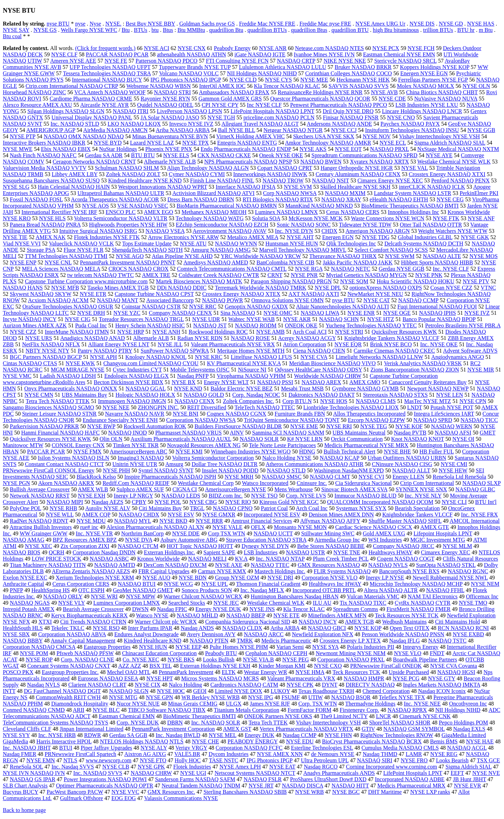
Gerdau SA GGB (128, 735)
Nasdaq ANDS (197, 628)
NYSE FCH (421, 48)
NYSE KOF (409, 426)
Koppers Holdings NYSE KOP (435, 67)
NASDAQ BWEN (321, 162)
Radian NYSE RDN (200, 338)
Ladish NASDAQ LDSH (68, 376)
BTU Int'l (486, 502)
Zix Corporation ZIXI (85, 546)
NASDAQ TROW (283, 181)
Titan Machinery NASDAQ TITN (48, 565)
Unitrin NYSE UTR (135, 464)
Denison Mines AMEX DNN (341, 515)
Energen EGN (338, 237)
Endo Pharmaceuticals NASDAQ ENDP (246, 149)
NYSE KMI (189, 452)
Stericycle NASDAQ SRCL (405, 61)
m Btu (486, 30)
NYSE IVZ (477, 313)
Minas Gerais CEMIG (193, 704)
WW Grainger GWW (43, 533)
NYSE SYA (325, 647)
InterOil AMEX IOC (222, 86)
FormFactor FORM (310, 710)
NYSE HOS (334, 401)
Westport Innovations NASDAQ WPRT (163, 187)
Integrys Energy (420, 647)
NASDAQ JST (210, 325)
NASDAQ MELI (207, 559)
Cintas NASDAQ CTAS (30, 363)
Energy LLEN (409, 477)
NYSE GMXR (219, 515)
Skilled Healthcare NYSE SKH (355, 187)
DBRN (175, 723)
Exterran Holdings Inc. (169, 552)
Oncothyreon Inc (468, 704)
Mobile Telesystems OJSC (200, 370)
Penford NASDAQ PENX (460, 181)
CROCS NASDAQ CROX (139, 269)
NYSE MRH (239, 477)
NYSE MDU (91, 521)
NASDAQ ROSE (251, 338)
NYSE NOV (377, 136)
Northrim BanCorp (142, 533)
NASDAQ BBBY (23, 641)
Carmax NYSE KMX (222, 571)
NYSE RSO (106, 628)
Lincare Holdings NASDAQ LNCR (422, 111)
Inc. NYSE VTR (94, 533)
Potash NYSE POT (452, 407)
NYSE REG (444, 754)
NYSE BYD (108, 143)
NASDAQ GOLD (204, 395)
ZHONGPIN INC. (158, 407)
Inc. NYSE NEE (422, 704)
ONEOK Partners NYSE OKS (278, 716)
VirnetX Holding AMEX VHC (251, 136)
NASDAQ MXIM (345, 193)
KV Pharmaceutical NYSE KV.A (244, 363)
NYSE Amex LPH (240, 767)
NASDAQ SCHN (339, 319)
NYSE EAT (282, 767)
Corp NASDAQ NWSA (290, 193)
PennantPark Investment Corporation (173, 729)
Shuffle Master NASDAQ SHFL (405, 521)
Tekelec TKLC (68, 628)
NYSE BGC (346, 792)
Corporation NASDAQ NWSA (201, 420)
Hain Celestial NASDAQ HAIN (74, 187)
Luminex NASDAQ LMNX (286, 212)
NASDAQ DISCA (302, 786)
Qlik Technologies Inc (351, 244)
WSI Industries (385, 540)
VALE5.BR (187, 754)
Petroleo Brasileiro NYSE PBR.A (463, 325)
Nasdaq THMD (380, 754)
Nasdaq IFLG (405, 641)
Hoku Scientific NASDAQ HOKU (415, 281)
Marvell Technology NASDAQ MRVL (303, 250)
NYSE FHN (338, 735)
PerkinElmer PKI (479, 193)
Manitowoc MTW (23, 445)
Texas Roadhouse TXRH (326, 691)
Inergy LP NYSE (385, 578)
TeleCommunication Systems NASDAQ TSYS (55, 723)
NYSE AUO (156, 578)
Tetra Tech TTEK (268, 723)
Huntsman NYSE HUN (292, 244)
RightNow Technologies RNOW (397, 735)
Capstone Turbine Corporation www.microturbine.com (86, 281)
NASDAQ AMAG (24, 540)
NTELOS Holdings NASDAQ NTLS (142, 741)
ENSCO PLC (121, 212)
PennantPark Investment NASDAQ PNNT (128, 262)
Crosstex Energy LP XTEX (350, 641)
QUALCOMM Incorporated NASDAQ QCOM (380, 502)
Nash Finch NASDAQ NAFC (43, 155)
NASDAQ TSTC (447, 641)
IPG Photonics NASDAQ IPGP (186, 80)
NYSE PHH (117, 470)
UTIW (316, 697)
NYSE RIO (238, 502)
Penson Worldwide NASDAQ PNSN (403, 634)
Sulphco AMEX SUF (140, 489)
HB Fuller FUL (436, 452)
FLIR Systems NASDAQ (342, 571)
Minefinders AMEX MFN (337, 615)
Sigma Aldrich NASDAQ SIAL (450, 143)
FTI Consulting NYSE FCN (237, 61)
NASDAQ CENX (195, 401)
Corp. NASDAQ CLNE (87, 660)
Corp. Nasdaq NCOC (256, 395)
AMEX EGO (159, 212)
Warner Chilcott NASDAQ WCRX (203, 596)
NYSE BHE (398, 452)
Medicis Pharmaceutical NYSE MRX (366, 445)
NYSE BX (183, 382)
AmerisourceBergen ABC (138, 452)
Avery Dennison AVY (211, 634)
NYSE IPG (261, 697)
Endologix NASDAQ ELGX (136, 376)
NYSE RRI (339, 426)
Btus (168, 30)
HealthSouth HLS (23, 628)
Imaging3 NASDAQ (141, 458)
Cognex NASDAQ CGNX (237, 414)
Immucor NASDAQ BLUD (366, 496)
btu (155, 30)
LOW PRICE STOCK (57, 559)
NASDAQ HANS (23, 288)
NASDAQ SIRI (375, 760)
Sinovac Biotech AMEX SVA (354, 489)
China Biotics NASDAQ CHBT (442, 92)
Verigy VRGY (191, 748)
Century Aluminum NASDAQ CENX (358, 174)
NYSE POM (34, 653)
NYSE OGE (397, 313)
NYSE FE (116, 61)
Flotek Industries (192, 767)
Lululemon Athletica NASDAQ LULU (283, 67)
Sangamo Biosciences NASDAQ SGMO (48, 407)
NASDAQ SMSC (282, 477)
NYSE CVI (371, 477)
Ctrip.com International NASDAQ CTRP (72, 86)
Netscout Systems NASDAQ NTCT (255, 773)
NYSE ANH (166, 332)
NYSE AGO (130, 256)
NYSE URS (39, 338)
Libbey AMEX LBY (75, 174)
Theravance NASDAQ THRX (343, 256)
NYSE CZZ (23, 332)
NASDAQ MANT (118, 300)
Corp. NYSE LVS (306, 496)
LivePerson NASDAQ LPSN (190, 111)
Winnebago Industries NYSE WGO (251, 452)
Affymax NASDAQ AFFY (330, 521)
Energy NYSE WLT (226, 382)
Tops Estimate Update (147, 244)
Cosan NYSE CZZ (451, 288)
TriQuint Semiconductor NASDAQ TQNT (292, 420)
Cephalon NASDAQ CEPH (276, 653)
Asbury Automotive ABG (189, 540)
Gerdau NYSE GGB (402, 269)
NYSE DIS (422, 24)
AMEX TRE (156, 275)
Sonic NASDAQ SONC (304, 225)
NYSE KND (188, 388)
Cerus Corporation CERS (81, 584)
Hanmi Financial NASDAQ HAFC (60, 433)
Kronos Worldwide (159, 559)
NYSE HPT (160, 678)
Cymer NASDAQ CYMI (197, 174)
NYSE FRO (414, 760)
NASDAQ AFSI (453, 433)
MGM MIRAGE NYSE (78, 370)
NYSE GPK (151, 767)
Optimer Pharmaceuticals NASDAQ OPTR (105, 786)
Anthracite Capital (23, 584)
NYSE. (113, 24)
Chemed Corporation (386, 691)
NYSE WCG (178, 584)
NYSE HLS (52, 218)
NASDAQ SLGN (129, 691)
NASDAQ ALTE (442, 256)
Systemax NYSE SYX (361, 508)
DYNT (330, 685)
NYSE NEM (485, 584)
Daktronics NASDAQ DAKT (321, 395)
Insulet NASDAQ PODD (230, 470)
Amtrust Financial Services (261, 521)
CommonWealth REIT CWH (68, 697)
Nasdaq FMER (20, 754)
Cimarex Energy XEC (446, 552)
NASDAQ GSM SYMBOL (414, 729)
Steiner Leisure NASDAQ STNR (59, 414)
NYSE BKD (174, 521)
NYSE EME (304, 426)
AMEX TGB (359, 622)
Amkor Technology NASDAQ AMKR (328, 143)
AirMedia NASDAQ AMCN (115, 130)
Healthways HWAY (390, 552)
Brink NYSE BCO (391, 344)
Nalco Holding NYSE (287, 458)
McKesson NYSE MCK (316, 218)
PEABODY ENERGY (253, 741)
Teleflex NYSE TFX (402, 697)
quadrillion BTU (350, 30)
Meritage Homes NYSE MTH (251, 351)
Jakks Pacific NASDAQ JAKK (358, 262)
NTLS (70, 760)
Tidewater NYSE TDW (365, 225)
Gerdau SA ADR (104, 155)
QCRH (56, 552)
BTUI (66, 748)
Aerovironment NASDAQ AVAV (229, 231)
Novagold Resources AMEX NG (204, 445)
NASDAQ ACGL (467, 748)
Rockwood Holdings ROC (218, 332)
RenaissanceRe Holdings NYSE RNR (320, 92)
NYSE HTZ (381, 319)
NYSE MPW (141, 596)
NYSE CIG (78, 319)
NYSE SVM (298, 187)
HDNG (307, 452)
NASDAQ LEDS (181, 496)
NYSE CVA (314, 357)
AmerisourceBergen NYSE (236, 489)
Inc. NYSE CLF (451, 269)
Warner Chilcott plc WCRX (166, 622)
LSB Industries (260, 552)
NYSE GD (451, 24)
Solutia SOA (266, 218)
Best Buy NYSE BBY (150, 24)
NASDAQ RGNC (468, 571)
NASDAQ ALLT (411, 470)
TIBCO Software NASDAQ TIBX (167, 710)
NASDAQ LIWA (320, 313)
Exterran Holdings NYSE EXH (215, 666)
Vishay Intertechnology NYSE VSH (439, 136)
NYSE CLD (243, 80)
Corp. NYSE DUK (138, 723)
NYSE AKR (297, 319)
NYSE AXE (229, 565)
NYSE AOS (95, 206)
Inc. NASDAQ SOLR (216, 723)
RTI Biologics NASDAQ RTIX (278, 199)
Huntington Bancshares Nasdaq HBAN (295, 596)
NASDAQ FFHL (445, 590)
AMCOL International (475, 521)
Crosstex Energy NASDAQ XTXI (447, 174)
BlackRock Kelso (96, 477)
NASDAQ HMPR (364, 678)
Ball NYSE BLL (237, 130)
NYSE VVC (125, 792)
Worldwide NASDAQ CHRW (328, 376)
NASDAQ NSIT (330, 181)
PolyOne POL (26, 508)
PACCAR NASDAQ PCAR (117, 54)
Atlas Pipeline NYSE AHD (182, 256)
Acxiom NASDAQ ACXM (58, 300)
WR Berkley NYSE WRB (210, 697)
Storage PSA (41, 250)
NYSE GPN (160, 697)
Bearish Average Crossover (93, 609)
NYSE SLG (16, 187)
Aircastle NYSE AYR (104, 105)
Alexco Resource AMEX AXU (37, 105)
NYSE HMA (310, 672)
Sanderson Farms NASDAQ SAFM (195, 779)
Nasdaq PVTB (410, 433)
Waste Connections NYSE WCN (388, 218)
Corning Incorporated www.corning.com (391, 767)
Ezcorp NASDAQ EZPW (376, 420)
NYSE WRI (104, 596)
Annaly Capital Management (83, 641)
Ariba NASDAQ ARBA (183, 130)
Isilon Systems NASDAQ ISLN (73, 458)
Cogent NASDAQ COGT (406, 559)
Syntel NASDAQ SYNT (166, 470)
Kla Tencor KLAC (304, 609)
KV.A (241, 559)
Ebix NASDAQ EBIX (66, 149)
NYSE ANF (481, 218)
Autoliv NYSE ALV (108, 508)
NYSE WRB (309, 792)
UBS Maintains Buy (84, 395)
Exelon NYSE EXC (25, 578)
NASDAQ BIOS (22, 552)
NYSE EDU (300, 741)
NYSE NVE (486, 773)
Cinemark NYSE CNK (425, 716)
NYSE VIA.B (258, 660)
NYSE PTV (476, 281)
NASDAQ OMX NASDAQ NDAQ (84, 136)
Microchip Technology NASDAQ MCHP (416, 584)
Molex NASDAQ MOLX (426, 86)
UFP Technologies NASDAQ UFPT (110, 67)
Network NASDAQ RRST (40, 496)
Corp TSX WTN (226, 533)
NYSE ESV (181, 515)
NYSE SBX (16, 634)
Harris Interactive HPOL (64, 741)
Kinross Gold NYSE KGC (289, 502)
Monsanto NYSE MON (300, 527)
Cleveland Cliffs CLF (27, 729)
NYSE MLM (457, 546)
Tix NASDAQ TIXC (363, 603)
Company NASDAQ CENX (180, 313)
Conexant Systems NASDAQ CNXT (69, 666)
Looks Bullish (219, 660)
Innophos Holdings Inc (414, 212)
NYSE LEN (450, 395)
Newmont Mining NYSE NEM (351, 653)
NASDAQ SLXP (481, 483)
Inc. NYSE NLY (423, 496)
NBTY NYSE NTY (47, 351)
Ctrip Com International (427, 483)
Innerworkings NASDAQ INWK (270, 174)
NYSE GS (45, 30)
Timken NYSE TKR (136, 445)
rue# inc (89, 527)
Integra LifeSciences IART (444, 414)
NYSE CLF (64, 54)
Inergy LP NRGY (133, 496)
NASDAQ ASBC (109, 559)
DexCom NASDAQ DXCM (175, 565)
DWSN (140, 609)
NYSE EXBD (468, 634)
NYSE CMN (39, 395)
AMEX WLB (93, 489)
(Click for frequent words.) (105, 48)
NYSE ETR (93, 294)
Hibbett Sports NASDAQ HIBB (437, 262)
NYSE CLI (454, 502)
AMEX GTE (435, 527)
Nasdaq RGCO (321, 767)
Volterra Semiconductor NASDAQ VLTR (121, 218)
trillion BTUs (438, 30)
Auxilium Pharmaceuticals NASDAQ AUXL (181, 439)
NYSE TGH (221, 117)
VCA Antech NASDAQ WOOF (110, 92)
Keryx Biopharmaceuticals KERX (89, 615)
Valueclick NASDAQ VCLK (81, 244)
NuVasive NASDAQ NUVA (446, 99)
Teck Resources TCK (356, 672)
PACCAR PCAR (46, 452)
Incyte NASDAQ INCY (30, 319)
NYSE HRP (131, 332)
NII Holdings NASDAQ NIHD (262, 73)
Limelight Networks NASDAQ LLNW (379, 357)
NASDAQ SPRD (433, 420)
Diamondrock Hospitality (80, 704)
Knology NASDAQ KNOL (156, 357)
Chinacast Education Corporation (159, 653)
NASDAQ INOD (128, 433)
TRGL (197, 508)
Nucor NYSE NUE (138, 704)
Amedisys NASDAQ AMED (216, 262)
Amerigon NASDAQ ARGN (378, 231)
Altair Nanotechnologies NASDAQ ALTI (343, 307)
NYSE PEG (295, 660)
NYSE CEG (450, 199)
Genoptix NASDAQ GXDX (256, 307)
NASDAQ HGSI (456, 672)
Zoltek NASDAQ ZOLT (133, 174)
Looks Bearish (452, 760)
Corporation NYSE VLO (330, 578)
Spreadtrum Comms (356, 609)
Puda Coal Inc (91, 325)
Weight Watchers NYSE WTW (453, 231)
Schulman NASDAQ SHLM (127, 168)
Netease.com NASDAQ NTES (330, 48)
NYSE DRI (280, 578)
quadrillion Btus (309, 30)
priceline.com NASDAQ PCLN (279, 117)
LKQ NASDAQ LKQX (134, 124)
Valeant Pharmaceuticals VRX (301, 678)
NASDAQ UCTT (273, 533)
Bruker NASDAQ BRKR (363, 67)
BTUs (141, 30)
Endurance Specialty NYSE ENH (120, 420)
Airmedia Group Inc (337, 540)
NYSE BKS (181, 660)
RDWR (92, 735)
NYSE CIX (148, 685)
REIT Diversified (207, 407)
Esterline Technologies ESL (322, 748)
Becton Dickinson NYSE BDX (129, 382)
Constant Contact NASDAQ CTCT (64, 464)
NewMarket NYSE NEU (375, 294)
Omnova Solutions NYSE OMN (288, 300)
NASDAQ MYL (133, 521)
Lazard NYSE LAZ (152, 143)
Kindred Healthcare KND (153, 641)
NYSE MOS (483, 256)
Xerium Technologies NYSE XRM (95, 578)
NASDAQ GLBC (475, 489)
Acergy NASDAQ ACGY (307, 338)
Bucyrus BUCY (20, 792)
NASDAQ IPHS (437, 313)
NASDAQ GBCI (327, 628)
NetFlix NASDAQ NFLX (51, 344)
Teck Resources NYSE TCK (407, 615)
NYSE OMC (278, 313)
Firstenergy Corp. (360, 710)
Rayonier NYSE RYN (165, 99)
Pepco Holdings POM (463, 723)
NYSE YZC (127, 313)
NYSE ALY (154, 748)
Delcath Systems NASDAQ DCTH (424, 244)
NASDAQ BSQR (351, 697)
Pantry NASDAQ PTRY (105, 351)
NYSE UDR (206, 319)
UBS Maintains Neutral (359, 433)
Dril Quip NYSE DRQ (348, 111)
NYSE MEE (314, 80)
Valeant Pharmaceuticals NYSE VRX (233, 344)
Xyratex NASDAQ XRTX (380, 162)
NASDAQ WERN (452, 426)
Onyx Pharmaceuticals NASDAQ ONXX (71, 388)
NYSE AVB (384, 92)
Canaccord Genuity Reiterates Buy (428, 382)
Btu (125, 30)
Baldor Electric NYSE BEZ (242, 388)
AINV (237, 433)
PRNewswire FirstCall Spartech (80, 754)
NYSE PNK (429, 275)
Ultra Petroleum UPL (325, 760)
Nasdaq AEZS (107, 502)
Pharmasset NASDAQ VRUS (189, 433)
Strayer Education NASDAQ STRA (266, 540)
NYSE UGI (193, 773)
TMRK (245, 641)
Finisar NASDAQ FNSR (351, 117)
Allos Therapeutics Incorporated (369, 414)
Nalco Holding (185, 685)
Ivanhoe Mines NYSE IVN (324, 54)
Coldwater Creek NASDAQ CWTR (219, 275)
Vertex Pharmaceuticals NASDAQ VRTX (307, 729)
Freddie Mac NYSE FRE (267, 24)
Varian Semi (290, 647)
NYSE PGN (16, 483)
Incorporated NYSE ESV (272, 515)
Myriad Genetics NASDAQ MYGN (367, 275)
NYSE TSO (264, 496)
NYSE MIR (481, 370)
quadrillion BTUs (267, 30)
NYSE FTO (153, 760)
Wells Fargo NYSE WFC (89, 30)
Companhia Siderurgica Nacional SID (248, 622)
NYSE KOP (368, 628)
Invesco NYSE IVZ (191, 124)
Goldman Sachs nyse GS (207, 24)
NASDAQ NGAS (30, 603)
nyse (80, 24)
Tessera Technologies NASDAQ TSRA (107, 73)
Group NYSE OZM (237, 578)
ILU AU (322, 603)
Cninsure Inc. (312, 483)
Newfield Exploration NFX (323, 634)
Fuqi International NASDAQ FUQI (437, 307)
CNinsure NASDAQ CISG (402, 464)
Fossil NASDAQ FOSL (36, 199)
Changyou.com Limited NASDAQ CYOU (151, 363)
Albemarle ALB (151, 338)
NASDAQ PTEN (209, 641)
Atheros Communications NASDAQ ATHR (315, 464)
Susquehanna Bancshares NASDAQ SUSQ (51, 181)
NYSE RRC (203, 307)
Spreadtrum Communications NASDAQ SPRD (365, 155)
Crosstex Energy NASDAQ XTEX (241, 294)
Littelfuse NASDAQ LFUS (261, 357)
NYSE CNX (192, 48)
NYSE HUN (153, 647)
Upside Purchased (409, 672)
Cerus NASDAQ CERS (353, 212)
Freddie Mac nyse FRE (325, 24)
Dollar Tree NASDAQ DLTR (224, 464)
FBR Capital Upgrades (164, 571)
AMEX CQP (96, 515)
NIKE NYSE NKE (345, 61)
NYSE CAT (377, 300)
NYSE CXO (328, 666)
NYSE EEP (188, 647)
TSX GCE (488, 760)
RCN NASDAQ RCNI (463, 628)
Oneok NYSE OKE (281, 155)
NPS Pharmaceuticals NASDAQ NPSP (248, 162)
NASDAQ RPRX (407, 710)
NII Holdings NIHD (458, 710)
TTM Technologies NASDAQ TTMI (66, 256)
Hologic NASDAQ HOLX (145, 395)
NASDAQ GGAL (146, 388)
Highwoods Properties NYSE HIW (128, 225)
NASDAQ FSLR (263, 779)
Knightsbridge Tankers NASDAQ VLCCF (392, 338)
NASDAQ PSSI (275, 382)
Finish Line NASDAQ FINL (222, 181)
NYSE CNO (401, 117)
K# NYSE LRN (305, 439)
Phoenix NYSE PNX (169, 149)
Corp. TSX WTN (317, 704)
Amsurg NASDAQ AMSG (221, 250)
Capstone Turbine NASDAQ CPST (154, 294)
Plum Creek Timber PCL (341, 559)
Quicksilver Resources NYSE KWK (50, 439)
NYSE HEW (453, 470)
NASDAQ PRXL (389, 149)
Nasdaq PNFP (193, 376)
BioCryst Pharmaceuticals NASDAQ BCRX (372, 741)
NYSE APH (103, 357)
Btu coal (12, 36)
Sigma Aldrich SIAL (469, 767)
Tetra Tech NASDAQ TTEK (58, 401)
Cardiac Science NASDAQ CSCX (374, 527)
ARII (79, 710)
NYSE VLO (408, 653)
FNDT (437, 653)
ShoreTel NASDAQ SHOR (400, 723)
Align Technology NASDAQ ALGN (208, 168)
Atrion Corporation (304, 344)
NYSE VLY (71, 603)
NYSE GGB (481, 130)
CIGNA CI (185, 489)
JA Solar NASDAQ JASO (170, 117)
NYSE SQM (354, 281)
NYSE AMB (270, 332)
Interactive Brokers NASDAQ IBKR (44, 143)
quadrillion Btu (226, 30)
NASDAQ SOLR (259, 439)
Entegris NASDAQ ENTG (247, 143)
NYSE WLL (60, 515)
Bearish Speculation (417, 508)
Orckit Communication (357, 439)
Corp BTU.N (297, 401)
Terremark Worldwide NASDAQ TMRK (261, 288)
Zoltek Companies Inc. (248, 401)
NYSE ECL (393, 143)
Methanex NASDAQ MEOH (214, 212)
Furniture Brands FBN (300, 414)
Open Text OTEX (410, 628)
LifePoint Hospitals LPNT (413, 773)
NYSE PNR (304, 275)
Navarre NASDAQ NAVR (135, 414)
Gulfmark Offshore (82, 798)
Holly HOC (188, 760)
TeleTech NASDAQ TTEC (265, 407)
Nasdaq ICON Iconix (442, 691)
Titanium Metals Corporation (247, 710)
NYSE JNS (262, 609)
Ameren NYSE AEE (73, 61)
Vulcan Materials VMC (373, 596)
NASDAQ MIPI (65, 502)
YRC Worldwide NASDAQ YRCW (261, 256)
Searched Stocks (187, 603)
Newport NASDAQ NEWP (438, 388)
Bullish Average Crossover (40, 489)
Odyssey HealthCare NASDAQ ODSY (318, 370)
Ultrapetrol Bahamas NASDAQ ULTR (121, 193)
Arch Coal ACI (310, 332)
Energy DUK (260, 735)
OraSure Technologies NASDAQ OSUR (68, 307)
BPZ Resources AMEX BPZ (85, 540)
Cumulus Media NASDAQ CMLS (400, 748)
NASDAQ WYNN (236, 244)
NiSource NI (252, 370)
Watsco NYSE (152, 615)
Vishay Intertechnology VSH (328, 723)
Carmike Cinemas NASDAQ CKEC (394, 351)
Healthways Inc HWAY (335, 584)
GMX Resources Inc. (171, 792)
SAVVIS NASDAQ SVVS (359, 86)
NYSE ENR (361, 313)
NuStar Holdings (118, 149)
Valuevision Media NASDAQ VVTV (45, 168)
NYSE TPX (196, 143)
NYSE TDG (376, 237)
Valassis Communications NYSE (181, 798)
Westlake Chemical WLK (276, 603)
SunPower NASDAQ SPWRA (175, 351)
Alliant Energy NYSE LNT (119, 344)
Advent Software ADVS (470, 351)
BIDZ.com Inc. (226, 496)
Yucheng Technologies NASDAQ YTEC (371, 325)
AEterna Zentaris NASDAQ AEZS (91, 571)
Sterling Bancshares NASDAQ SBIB (245, 792)
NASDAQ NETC (350, 269)
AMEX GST (237, 729)
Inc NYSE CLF (264, 105)
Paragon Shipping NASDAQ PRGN (291, 281)
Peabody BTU (221, 653)
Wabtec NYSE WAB (251, 319)
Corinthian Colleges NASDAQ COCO (349, 73)
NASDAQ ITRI (131, 111)
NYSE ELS (176, 155)
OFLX (258, 527)
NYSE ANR (273, 48)
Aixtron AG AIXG (145, 754)
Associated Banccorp (170, 300)
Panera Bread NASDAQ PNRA (45, 225)
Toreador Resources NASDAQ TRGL (141, 319)
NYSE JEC (226, 603)
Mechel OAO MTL (129, 672)
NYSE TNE (347, 552)
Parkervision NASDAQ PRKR (44, 426)
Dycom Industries (229, 754)
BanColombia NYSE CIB (285, 262)
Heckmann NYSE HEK (363, 80)
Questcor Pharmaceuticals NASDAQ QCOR (320, 99)
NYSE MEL (222, 735)
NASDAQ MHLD (197, 615)
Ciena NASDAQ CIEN (319, 351)
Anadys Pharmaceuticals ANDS (339, 773)
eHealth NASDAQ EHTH (399, 199)
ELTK (229, 672)
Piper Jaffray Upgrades (106, 748)
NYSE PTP (23, 136)
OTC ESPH (91, 590)
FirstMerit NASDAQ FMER (418, 609)
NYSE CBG (203, 502)
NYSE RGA (309, 269)
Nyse (95, 24)
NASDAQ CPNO (233, 508)
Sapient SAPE (219, 552)
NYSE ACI (156, 48)
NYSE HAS (481, 24)
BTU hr (466, 30)
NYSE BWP (101, 426)
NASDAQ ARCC (264, 634)
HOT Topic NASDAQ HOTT (200, 546)
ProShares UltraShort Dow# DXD (328, 779)
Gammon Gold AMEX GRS (230, 99)
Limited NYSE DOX (239, 691)
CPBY (139, 502)
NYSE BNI (185, 414)
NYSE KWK (80, 363)
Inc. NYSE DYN (294, 231)
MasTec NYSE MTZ (428, 401)
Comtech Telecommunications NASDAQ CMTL (232, 269)
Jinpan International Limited (91, 729)
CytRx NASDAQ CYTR (423, 603)
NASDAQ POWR (222, 300)
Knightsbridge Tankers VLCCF (417, 515)
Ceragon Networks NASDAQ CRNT (94, 162)
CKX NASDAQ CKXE (224, 155)
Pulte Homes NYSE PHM (239, 647)
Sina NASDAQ (238, 313)
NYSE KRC (209, 357)
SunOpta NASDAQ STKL (446, 565)
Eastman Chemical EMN (127, 716)
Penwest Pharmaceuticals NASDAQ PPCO (339, 105)
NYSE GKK (475, 237)
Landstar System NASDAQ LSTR (412, 193)
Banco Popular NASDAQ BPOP (439, 319)
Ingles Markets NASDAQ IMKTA (442, 685)
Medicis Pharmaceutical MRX (411, 786)
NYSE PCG (406, 678)
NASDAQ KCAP (340, 458)
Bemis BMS (444, 741)
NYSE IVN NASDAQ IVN (34, 773)
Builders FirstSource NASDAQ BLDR (238, 426)
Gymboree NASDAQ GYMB (365, 388)
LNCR (383, 716)
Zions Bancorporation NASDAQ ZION (415, 370)
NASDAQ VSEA (165, 231)
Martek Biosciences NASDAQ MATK (199, 281)
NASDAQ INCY (318, 622)
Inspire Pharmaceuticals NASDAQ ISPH (170, 477)
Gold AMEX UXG (384, 533)
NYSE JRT (261, 786)
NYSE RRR (209, 521)
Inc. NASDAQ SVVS (98, 773)
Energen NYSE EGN (424, 73)
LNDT (414, 407)
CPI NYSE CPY (220, 105)
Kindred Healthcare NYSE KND (145, 181)
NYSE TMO (473, 603)
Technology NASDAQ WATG (210, 218)
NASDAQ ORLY (63, 596)
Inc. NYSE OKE (439, 344)
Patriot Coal (274, 508)
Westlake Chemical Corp (206, 483)
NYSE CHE (205, 741)
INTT (9, 691)
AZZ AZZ (130, 666)
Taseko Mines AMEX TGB (118, 288)
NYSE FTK (446, 218)
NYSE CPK (300, 685)
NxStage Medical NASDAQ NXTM (458, 149)
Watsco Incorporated (265, 483)
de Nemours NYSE (333, 754)
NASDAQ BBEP (246, 615)
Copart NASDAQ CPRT (285, 168)
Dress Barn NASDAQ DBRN (201, 199)
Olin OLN (111, 439)
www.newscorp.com (108, 760)
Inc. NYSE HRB (57, 735)
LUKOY (280, 691)
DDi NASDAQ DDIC (182, 288)
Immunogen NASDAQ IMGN (132, 401)
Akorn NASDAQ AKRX (66, 483)
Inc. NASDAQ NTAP (280, 559)
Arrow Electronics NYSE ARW (183, 237)
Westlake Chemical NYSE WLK (454, 162)
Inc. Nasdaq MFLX (262, 590)
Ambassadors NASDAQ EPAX (234, 92)
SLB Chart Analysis (25, 786)
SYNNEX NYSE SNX (422, 489)
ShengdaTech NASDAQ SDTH (147, 250)
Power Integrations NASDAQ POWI (105, 779)
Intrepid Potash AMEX (29, 609)
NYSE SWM (400, 256)
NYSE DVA (139, 540)
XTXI (45, 622)
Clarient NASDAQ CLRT (97, 685)
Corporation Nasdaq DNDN (104, 552)
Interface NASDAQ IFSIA (246, 187)
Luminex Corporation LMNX (126, 603)
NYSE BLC (106, 710)
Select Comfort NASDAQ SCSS (391, 250)
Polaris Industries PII (370, 647)
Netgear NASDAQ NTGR (293, 130)
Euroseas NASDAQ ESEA (108, 678)
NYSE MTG (123, 697)
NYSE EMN (41, 760)
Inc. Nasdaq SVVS (73, 767)
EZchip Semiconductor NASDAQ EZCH (222, 225)
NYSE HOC (171, 691)
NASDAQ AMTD (115, 565)
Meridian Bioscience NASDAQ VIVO (332, 363)
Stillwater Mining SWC (328, 533)
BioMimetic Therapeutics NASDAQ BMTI (410, 206)
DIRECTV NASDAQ (370, 685)
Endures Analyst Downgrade (146, 634)
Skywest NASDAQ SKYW (41, 294)
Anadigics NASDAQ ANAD (93, 338)
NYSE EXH (92, 496)
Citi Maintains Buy (160, 508)
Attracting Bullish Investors (41, 527)
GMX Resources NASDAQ (329, 565)
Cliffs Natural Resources (470, 559)
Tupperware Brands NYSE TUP (195, 67)
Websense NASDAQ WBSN (159, 86)
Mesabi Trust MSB (302, 388)
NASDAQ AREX (321, 382)
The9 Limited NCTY (344, 716)
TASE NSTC (224, 760)
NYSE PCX (386, 48)
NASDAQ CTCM (138, 546)
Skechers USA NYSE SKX (324, 136)
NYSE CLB (116, 767)
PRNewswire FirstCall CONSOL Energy (49, 470)
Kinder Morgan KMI (282, 666)
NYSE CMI (454, 464)
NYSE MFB (65, 288)
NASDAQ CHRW (151, 773)
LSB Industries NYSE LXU (427, 105)
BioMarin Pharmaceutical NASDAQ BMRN (227, 206)
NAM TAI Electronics (433, 596)
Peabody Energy (232, 48)
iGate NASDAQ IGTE (260, 54)
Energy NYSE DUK (218, 609)
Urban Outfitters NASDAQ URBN (407, 458)
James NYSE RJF (270, 704)
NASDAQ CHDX (139, 515)
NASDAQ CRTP (296, 61)
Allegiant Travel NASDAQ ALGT (260, 124)
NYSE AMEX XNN (280, 754)
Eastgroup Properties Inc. (70, 672)
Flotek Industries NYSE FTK (107, 237)
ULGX (233, 704)
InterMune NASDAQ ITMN (77, 332)
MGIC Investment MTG (437, 540)
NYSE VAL (415, 168)
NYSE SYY (16, 735)
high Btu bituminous (396, 30)
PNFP (16, 590)
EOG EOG (124, 798)
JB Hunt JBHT (470, 779)
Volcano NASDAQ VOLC (189, 73)
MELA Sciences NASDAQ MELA (61, 269)
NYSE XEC (38, 546)
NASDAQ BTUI (136, 584)
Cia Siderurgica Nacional (363, 483)
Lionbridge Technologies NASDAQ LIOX (351, 407)
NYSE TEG (374, 426)
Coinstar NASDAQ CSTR (151, 307)
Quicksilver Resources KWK (404, 332)
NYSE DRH (91, 313)
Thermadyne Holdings (370, 704)
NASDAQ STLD (286, 470)
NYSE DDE (186, 533)
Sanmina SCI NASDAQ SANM (288, 433)
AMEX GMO (365, 382)
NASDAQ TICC (479, 420)
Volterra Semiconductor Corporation (213, 458)
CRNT (275, 275)
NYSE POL (168, 502)
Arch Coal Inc (312, 508)
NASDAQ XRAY (341, 199)
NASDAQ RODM (256, 325)
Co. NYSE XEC (141, 660)
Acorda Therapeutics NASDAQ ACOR (115, 199)
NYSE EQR (348, 344)
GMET (488, 433)
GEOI (200, 691)
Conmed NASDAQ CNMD (34, 710)
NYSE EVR (468, 786)
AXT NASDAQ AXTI (314, 294)
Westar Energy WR (265, 672)
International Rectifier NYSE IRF (59, 212)
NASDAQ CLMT (330, 477)
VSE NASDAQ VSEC (143, 206)
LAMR (414, 754)
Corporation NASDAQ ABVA (72, 634)
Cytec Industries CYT (137, 370)
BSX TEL (161, 666)
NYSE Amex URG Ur (380, 24)
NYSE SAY (16, 30)
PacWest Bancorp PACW (75, 792)
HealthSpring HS (51, 590)
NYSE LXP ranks (430, 792)
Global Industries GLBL (425, 237)
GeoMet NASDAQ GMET (143, 590)
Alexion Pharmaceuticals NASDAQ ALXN (155, 527)
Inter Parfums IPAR (150, 628)
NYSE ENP (23, 262)
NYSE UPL (214, 584)
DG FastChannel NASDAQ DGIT (62, 691)
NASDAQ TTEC (270, 565)
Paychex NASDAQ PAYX (410, 124)
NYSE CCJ (344, 130)
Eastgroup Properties (107, 647)
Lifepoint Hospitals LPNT (443, 533)
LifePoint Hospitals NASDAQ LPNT (272, 111)
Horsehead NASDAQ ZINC (34, 92)
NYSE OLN (477, 86)
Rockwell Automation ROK (155, 426)
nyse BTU (58, 24)
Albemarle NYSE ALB (170, 162)
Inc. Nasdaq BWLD (178, 735)
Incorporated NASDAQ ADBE (410, 779)
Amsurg (174, 464)
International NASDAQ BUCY (107, 80)
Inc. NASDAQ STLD (75, 124)
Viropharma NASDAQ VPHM (251, 376)
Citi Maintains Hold (457, 622)
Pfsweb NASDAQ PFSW (85, 653)
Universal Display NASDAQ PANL (92, 117)
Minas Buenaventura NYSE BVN (170, 136)
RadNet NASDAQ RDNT (39, 521)
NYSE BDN (193, 578)
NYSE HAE (480, 741)
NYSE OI (463, 439)
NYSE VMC (17, 376)
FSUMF (290, 697)
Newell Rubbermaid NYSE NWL (450, 578)
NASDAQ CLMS (376, 401)
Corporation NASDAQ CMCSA (39, 647)
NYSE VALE (227, 527)
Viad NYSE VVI (22, 244)
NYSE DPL (328, 288)
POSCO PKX (18, 672)
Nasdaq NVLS (43, 685)
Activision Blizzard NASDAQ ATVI (213, 193)
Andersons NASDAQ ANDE (339, 124)
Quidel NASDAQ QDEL (165, 105)
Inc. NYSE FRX (479, 515)
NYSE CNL (58, 262)
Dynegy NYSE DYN (265, 546)
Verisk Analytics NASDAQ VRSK (423, 363)
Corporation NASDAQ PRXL (351, 660)
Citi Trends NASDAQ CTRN (93, 622)
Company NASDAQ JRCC (404, 546)
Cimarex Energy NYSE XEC (390, 181)
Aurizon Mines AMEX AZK (35, 325)
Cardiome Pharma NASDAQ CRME (91, 99)
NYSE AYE (439, 155)
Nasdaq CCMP (300, 735)
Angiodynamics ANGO (458, 357)
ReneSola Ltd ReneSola (459, 477)
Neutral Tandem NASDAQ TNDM (201, 786)
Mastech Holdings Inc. (280, 571)
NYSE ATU (193, 244)
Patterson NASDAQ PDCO (166, 61)
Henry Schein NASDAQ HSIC (150, 325)
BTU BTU (143, 155)
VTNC (488, 288)
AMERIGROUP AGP (51, 130)
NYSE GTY (442, 678)
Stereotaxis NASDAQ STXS (395, 395)
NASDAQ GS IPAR (33, 779)
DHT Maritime (385, 792)
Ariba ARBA (285, 628)
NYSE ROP (39, 660)
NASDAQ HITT (350, 786)
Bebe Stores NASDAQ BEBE (331, 546)
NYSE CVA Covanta (454, 666)
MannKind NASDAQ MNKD (319, 206)
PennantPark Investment (186, 672)
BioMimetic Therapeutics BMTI (199, 716)
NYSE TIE (15, 237)
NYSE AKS (313, 149)
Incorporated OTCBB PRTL (324, 590)
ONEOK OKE (301, 325)
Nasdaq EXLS (469, 729)
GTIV (368, 729)
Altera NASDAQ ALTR (391, 590)
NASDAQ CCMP (418, 300)
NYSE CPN (473, 401)
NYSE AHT (300, 237)
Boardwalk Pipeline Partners (425, 660)
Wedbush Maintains (404, 622)
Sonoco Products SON (207, 590)
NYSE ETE (286, 615)
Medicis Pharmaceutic (286, 641)
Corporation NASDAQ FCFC (249, 748)
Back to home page (24, 810)
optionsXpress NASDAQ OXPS (386, 288)
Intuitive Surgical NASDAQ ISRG (98, 231)
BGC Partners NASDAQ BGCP (46, 357)
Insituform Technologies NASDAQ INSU (412, 130)
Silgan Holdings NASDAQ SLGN (66, 111)
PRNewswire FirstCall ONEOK (386, 666)
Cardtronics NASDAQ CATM (244, 685)
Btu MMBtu (191, 30)
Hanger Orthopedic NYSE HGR (357, 168)
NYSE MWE (18, 149)
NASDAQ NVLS (388, 565)
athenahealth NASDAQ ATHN (191, 54)
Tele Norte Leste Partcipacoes (282, 445)
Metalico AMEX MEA (253, 237)
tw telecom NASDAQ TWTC (100, 275)
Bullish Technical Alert (350, 452)
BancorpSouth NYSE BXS (409, 571)
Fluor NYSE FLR (84, 250)
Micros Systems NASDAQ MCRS (220, 678)
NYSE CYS (278, 80)
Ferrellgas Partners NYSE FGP (433, 80)
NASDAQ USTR (306, 552)
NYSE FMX (87, 452)
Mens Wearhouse (294, 489)
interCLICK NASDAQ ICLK (432, 187)
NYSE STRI (349, 332)
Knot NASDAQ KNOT (418, 439)
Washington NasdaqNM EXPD (349, 470)
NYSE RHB (64, 508)
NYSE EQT (348, 149)
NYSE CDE (392, 99)
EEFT (457, 773)
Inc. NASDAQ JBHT (27, 748)
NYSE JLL (170, 344)
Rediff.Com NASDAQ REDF (136, 483)
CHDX (329, 231)
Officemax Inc (482, 596)
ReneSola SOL (26, 767)
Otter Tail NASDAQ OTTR (431, 225)
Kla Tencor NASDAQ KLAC (287, 86)
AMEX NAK (51, 237)
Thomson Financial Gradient (268, 584)
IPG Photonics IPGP (270, 760)
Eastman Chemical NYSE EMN (399, 54)
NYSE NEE (116, 407)
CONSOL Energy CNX (78, 445)
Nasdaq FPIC (172, 609)
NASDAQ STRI (172, 92)
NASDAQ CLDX (242, 628)
